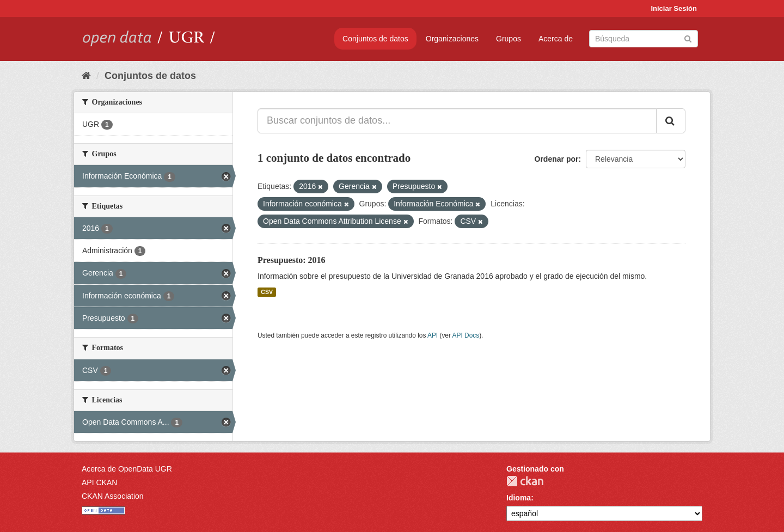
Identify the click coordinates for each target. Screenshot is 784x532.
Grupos (509, 39)
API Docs (466, 335)
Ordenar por (557, 159)
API (433, 335)
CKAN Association (113, 496)
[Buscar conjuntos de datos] (644, 39)
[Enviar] (688, 38)
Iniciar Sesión (674, 8)
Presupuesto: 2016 (292, 260)
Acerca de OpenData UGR (127, 469)
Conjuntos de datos (375, 39)
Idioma (519, 498)
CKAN (525, 481)
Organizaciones (452, 39)
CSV (267, 292)
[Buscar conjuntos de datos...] (457, 121)
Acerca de (556, 39)
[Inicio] (86, 76)
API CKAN (99, 482)
